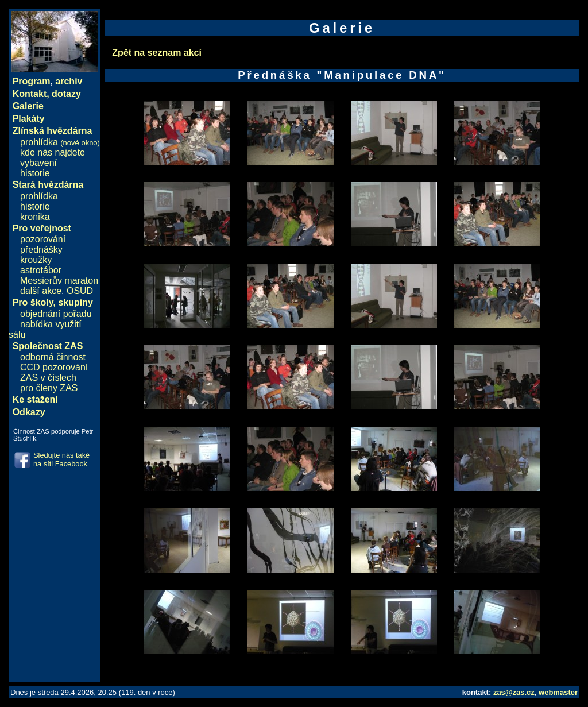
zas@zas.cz (514, 692)
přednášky (41, 250)
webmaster (558, 692)
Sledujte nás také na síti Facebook (61, 459)
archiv (69, 81)
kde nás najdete (53, 152)
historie (35, 173)
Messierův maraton (59, 281)
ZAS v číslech (48, 378)
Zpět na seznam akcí (157, 53)
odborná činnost (53, 357)
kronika (35, 217)
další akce (41, 291)
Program (32, 81)
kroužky (36, 260)
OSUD (80, 291)
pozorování (43, 239)
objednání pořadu (56, 314)
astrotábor (41, 270)
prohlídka (60, 142)
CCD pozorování (54, 367)
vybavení (38, 163)
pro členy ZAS (49, 388)
